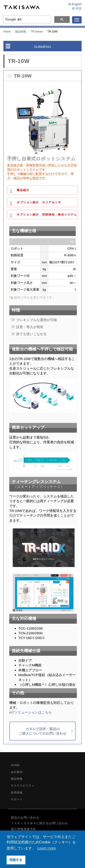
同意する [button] (16, 860)
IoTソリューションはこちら (30, 712)
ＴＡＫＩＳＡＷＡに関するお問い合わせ (39, 823)
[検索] (26, 20)
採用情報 (17, 793)
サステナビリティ (23, 786)
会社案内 (17, 772)
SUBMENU (42, 47)
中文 (77, 8)
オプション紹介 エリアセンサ (36, 203)
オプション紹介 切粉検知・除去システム (44, 216)
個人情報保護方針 (24, 829)
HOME (15, 765)
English (75, 4)
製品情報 (21, 32)
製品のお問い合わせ (25, 818)
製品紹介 (20, 191)
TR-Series (37, 32)
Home (7, 32)
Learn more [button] (46, 848)
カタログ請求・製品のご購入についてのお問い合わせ (43, 731)
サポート (17, 799)
